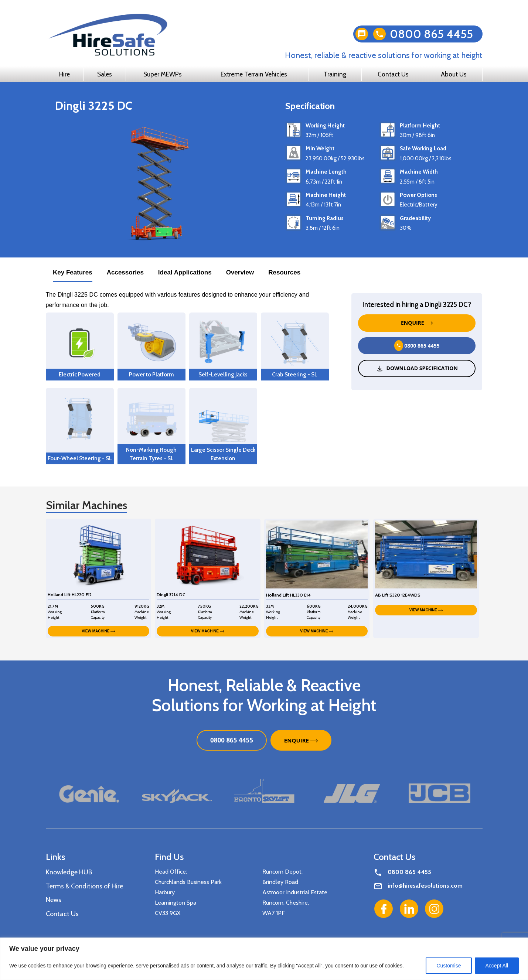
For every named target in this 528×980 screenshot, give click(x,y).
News (54, 900)
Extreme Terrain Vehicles (254, 74)
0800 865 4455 (431, 34)
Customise (449, 966)
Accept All (497, 966)
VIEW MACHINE (98, 631)
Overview (240, 272)
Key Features (73, 272)
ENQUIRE (417, 323)
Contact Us (393, 74)
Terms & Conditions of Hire (84, 886)
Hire (64, 74)
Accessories (125, 272)
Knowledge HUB (69, 872)
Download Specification (417, 368)
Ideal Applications (185, 272)
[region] (264, 959)
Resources (284, 272)
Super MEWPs (163, 74)
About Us (454, 74)
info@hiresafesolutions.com (425, 886)
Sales (105, 74)
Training (335, 74)
